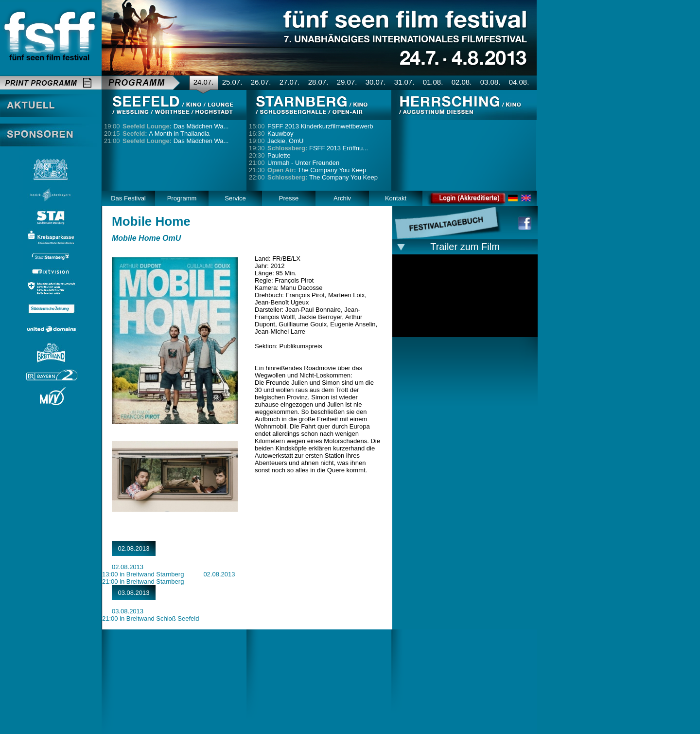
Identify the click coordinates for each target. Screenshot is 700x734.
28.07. (318, 82)
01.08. (433, 82)
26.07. (261, 82)
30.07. (376, 82)
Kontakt (396, 198)
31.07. (404, 82)
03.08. (490, 82)
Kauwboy (280, 134)
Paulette (279, 155)
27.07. (290, 82)
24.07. (204, 82)
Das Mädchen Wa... (175, 126)
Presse (289, 198)
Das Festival (128, 198)
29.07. (347, 82)
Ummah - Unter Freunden (303, 163)
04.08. (519, 82)
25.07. (232, 82)
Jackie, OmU (285, 141)
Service (235, 198)
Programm (182, 198)
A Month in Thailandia (166, 134)
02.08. (462, 82)
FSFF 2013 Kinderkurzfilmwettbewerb (320, 126)
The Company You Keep (317, 170)
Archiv (342, 198)
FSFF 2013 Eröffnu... (318, 148)
